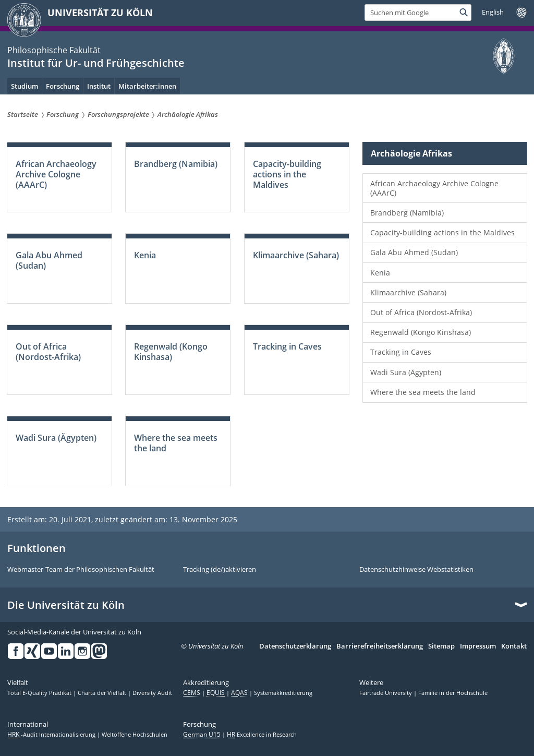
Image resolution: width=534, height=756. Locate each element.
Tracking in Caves (401, 352)
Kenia (380, 273)
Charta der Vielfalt (103, 693)
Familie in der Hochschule (453, 693)
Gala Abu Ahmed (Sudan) (414, 252)
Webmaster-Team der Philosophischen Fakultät (81, 570)
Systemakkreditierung (283, 693)
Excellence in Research (262, 735)
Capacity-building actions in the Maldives (442, 232)
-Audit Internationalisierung (52, 735)
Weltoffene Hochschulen (135, 735)
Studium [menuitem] (25, 86)
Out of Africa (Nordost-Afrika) (421, 312)
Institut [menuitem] (99, 86)
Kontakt (514, 646)
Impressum (478, 646)
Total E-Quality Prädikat (40, 693)
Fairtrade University (386, 693)
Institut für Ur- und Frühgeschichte (96, 63)
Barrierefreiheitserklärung (380, 646)
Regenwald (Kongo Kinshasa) (421, 332)
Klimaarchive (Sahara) (408, 292)
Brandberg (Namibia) (407, 213)
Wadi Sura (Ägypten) (406, 372)
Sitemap (441, 646)
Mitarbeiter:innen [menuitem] (147, 86)
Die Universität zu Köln (66, 605)
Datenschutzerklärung (295, 646)
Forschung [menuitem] (63, 86)
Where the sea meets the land (423, 392)
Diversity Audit (152, 693)
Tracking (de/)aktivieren (220, 570)
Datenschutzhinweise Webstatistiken (416, 570)
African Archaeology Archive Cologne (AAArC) (434, 188)
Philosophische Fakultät (54, 50)
